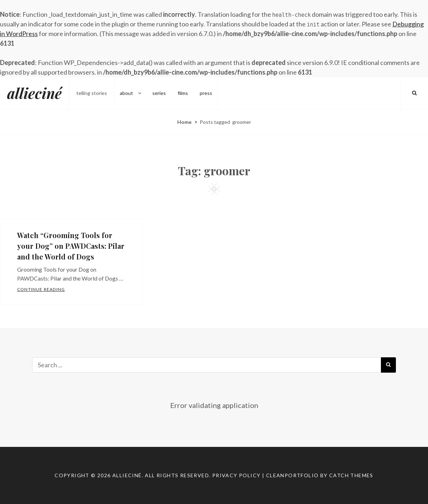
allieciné (34, 93)
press (206, 93)
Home (185, 122)
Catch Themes (351, 475)
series (159, 93)
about (131, 93)
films (183, 93)
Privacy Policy (236, 475)
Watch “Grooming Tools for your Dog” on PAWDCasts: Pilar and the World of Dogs (71, 246)
